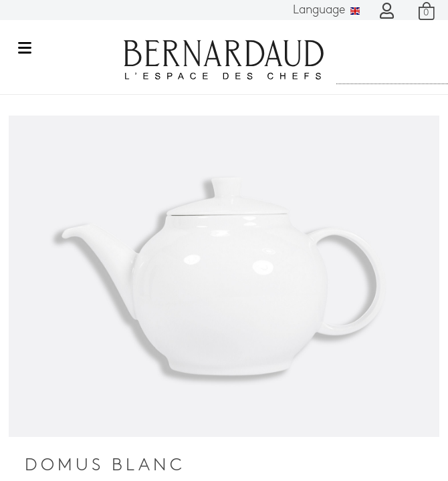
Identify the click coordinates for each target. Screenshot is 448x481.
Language (326, 10)
